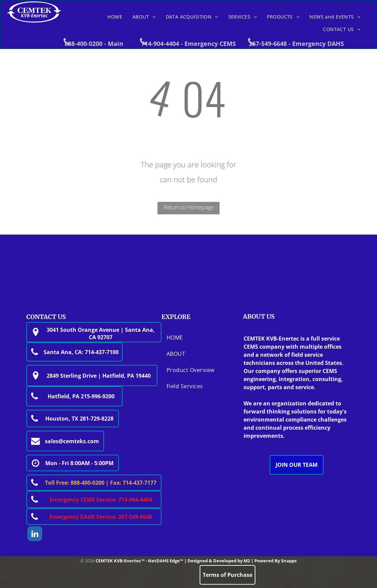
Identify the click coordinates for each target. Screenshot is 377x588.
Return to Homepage (189, 207)
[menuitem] (115, 17)
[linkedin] (35, 534)
